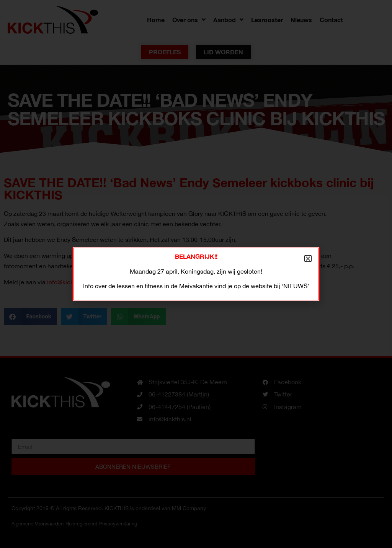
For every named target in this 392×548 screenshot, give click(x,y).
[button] (308, 259)
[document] (196, 274)
